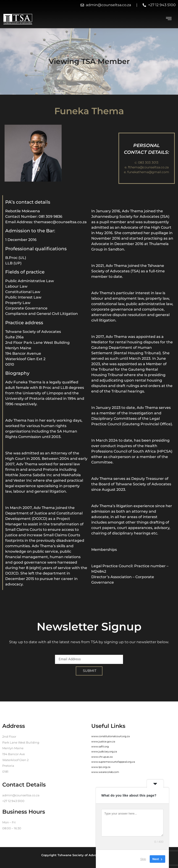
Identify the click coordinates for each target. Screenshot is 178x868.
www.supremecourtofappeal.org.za (113, 762)
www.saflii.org (100, 747)
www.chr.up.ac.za (102, 757)
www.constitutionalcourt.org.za (110, 736)
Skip (143, 859)
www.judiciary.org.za (104, 752)
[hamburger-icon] (169, 19)
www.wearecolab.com (105, 772)
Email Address (68, 652)
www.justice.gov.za (103, 741)
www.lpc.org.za (101, 767)
